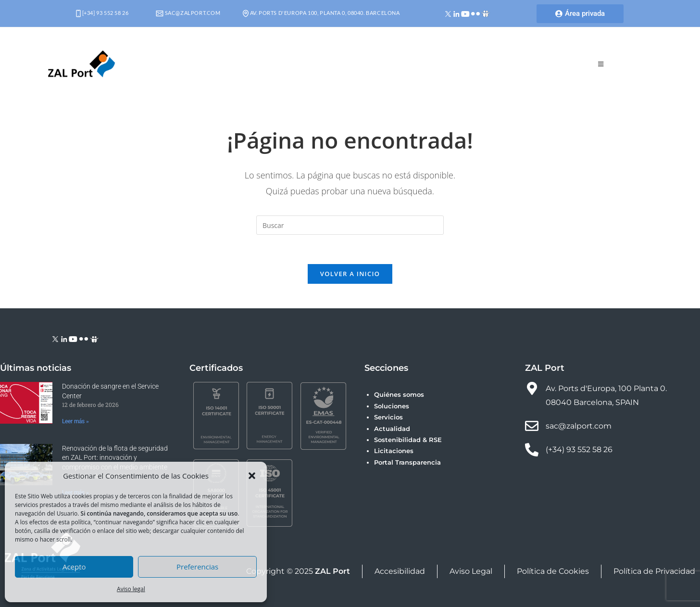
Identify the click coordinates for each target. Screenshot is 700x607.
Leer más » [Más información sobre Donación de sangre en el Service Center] (75, 421)
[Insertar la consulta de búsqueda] (350, 225)
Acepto (74, 567)
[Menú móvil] (601, 64)
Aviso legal (131, 589)
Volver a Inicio (350, 274)
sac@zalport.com (188, 13)
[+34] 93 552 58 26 (102, 13)
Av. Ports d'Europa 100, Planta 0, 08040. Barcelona (321, 13)
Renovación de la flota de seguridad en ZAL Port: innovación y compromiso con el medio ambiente (115, 458)
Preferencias (197, 567)
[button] (252, 476)
